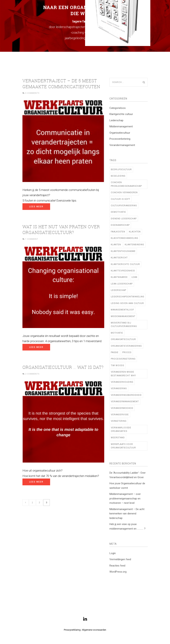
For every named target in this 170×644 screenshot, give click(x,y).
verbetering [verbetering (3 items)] (119, 421)
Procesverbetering (120, 139)
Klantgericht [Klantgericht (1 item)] (119, 258)
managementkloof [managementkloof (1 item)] (122, 310)
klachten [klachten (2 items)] (135, 232)
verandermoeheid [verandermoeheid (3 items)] (122, 408)
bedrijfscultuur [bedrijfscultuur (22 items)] (121, 169)
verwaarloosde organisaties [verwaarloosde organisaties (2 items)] (121, 429)
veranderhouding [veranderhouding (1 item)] (122, 382)
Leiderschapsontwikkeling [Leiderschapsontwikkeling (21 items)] (128, 297)
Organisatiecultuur (120, 133)
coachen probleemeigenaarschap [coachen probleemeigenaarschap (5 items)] (126, 184)
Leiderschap (116, 120)
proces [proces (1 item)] (127, 352)
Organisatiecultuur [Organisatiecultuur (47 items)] (123, 339)
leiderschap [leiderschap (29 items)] (118, 290)
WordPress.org (118, 572)
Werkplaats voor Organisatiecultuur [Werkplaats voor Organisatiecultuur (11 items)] (123, 446)
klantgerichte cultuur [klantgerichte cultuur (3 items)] (125, 264)
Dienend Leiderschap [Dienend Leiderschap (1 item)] (124, 219)
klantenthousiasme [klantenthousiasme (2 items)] (123, 251)
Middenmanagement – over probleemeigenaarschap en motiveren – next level (125, 498)
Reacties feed (117, 566)
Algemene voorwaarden (94, 630)
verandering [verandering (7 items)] (119, 388)
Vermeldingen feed (120, 559)
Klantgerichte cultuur (121, 114)
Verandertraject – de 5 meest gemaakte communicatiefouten (61, 84)
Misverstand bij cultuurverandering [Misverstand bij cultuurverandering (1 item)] (124, 325)
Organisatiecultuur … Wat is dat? (63, 367)
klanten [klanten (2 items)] (116, 245)
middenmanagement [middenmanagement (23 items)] (123, 316)
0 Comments (32, 93)
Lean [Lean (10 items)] (134, 277)
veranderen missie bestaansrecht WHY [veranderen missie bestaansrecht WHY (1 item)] (123, 374)
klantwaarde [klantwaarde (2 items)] (119, 277)
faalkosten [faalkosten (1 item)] (118, 232)
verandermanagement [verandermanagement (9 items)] (125, 402)
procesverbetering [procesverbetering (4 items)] (123, 359)
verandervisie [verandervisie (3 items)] (120, 415)
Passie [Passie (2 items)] (115, 352)
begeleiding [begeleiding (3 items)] (118, 176)
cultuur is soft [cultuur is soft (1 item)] (120, 199)
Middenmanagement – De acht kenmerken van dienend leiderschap (127, 514)
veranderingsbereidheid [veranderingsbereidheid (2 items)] (126, 395)
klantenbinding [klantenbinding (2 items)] (134, 245)
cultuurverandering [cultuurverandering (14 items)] (124, 206)
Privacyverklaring (72, 630)
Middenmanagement (121, 126)
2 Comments (32, 374)
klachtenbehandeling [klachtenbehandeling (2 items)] (124, 238)
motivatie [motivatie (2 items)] (117, 333)
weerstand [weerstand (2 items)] (118, 438)
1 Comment (32, 239)
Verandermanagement (122, 145)
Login (113, 553)
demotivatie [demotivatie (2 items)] (118, 212)
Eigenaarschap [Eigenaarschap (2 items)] (120, 225)
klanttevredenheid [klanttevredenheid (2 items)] (123, 271)
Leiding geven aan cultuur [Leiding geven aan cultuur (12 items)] (127, 303)
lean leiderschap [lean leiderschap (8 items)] (122, 284)
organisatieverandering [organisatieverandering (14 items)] (126, 346)
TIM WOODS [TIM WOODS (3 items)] (117, 365)
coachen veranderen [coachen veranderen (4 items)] (124, 192)
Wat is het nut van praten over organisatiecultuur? (61, 230)
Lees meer (36, 207)
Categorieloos (118, 108)
